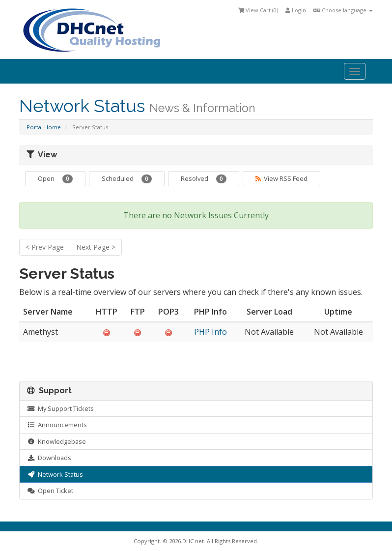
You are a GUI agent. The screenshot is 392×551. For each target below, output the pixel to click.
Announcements (57, 425)
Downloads (49, 458)
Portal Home (44, 127)
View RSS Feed (281, 178)
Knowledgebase (56, 441)
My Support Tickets (60, 408)
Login (296, 10)
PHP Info (210, 332)
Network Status (55, 474)
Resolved (204, 179)
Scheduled (127, 179)
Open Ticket (50, 491)
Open (55, 179)
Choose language (343, 10)
